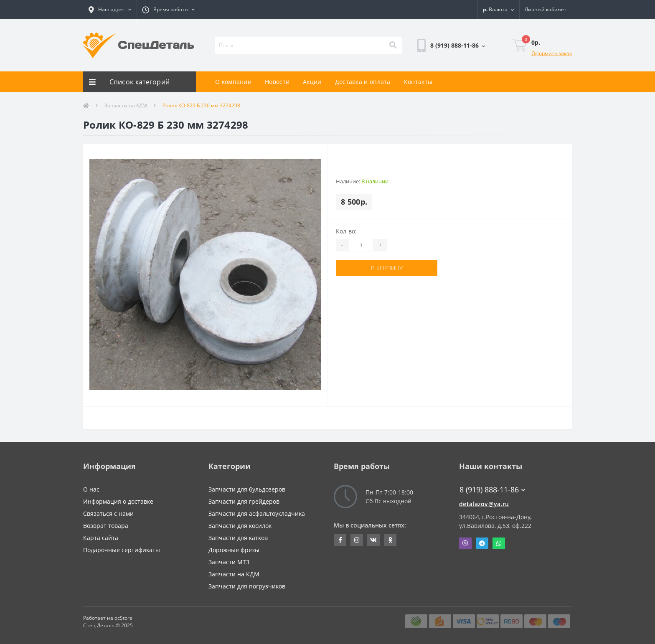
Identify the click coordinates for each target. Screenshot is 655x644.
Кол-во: (346, 231)
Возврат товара (106, 526)
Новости (277, 82)
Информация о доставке (118, 501)
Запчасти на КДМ (126, 105)
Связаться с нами (108, 513)
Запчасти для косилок (240, 526)
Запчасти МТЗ (229, 562)
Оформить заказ (552, 53)
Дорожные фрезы (234, 550)
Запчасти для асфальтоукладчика (257, 513)
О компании (233, 82)
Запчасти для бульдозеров (247, 489)
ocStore (123, 618)
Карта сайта (101, 538)
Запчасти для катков (238, 538)
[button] (110, 10)
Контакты (418, 82)
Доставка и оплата (363, 82)
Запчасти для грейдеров (244, 501)
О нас (91, 489)
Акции (312, 82)
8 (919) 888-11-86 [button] (492, 490)
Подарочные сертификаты (122, 550)
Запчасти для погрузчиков (247, 586)
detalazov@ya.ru (484, 504)
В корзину (387, 268)
